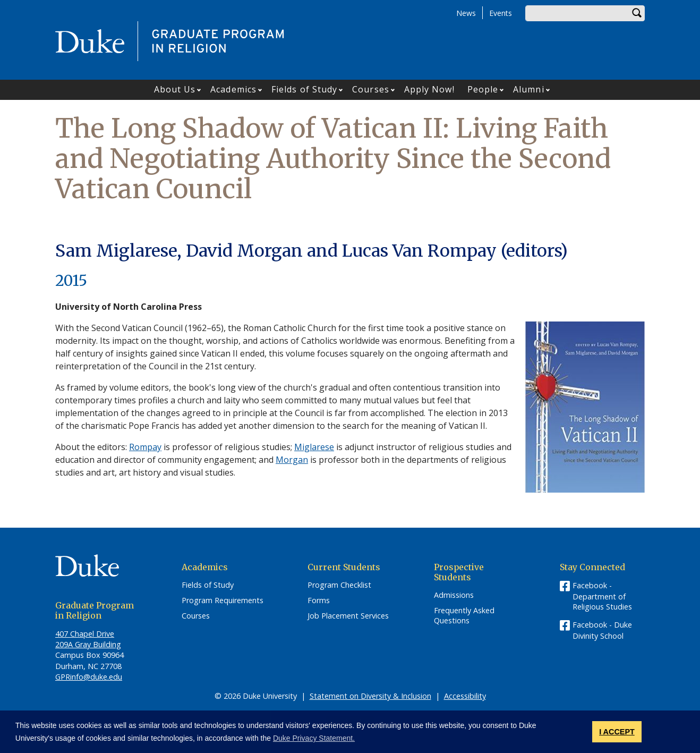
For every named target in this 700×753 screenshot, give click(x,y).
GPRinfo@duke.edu (89, 677)
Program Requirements (223, 600)
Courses (371, 89)
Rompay (145, 447)
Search (637, 13)
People (483, 89)
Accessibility (465, 696)
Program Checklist (339, 585)
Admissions (454, 595)
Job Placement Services (348, 616)
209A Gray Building (88, 644)
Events (501, 13)
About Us (175, 89)
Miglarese (314, 447)
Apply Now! (429, 89)
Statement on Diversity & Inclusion (370, 696)
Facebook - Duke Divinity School (602, 630)
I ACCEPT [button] (617, 732)
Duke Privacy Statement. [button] (314, 738)
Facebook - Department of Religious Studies (602, 596)
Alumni (529, 89)
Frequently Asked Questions (464, 616)
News (466, 13)
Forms (319, 600)
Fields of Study (305, 89)
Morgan (292, 460)
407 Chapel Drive (85, 634)
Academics (233, 89)
